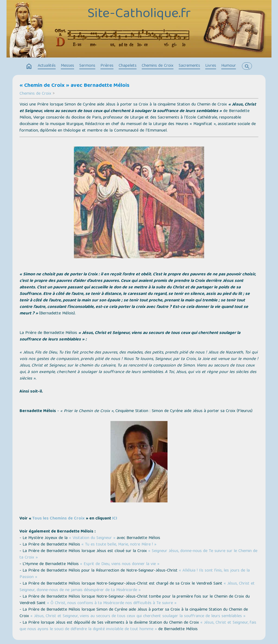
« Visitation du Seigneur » (92, 538)
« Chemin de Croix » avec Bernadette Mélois (75, 86)
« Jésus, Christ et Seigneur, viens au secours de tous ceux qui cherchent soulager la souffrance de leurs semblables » (138, 616)
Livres (211, 66)
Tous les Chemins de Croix (59, 519)
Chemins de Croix (158, 66)
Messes (67, 66)
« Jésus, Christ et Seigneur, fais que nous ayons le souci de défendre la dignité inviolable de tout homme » (138, 626)
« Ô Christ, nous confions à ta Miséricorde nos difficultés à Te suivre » (112, 603)
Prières (107, 66)
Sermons (87, 66)
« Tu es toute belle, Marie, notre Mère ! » (119, 545)
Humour (229, 66)
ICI (115, 519)
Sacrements (189, 66)
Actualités (47, 66)
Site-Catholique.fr (139, 14)
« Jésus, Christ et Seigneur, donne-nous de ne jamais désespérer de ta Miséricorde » (137, 587)
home (29, 66)
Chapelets (128, 66)
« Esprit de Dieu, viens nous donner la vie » (120, 564)
